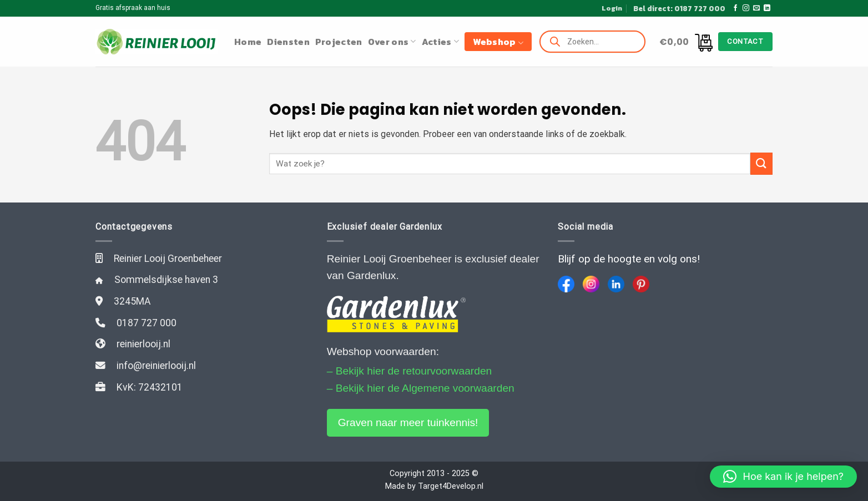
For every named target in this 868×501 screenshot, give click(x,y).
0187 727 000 (147, 323)
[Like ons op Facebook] (735, 8)
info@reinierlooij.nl (156, 366)
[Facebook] (566, 284)
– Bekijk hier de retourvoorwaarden (410, 371)
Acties (440, 42)
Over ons (392, 42)
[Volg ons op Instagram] (746, 8)
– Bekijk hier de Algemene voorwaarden (421, 388)
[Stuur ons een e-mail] (756, 8)
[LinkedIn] (616, 284)
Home (248, 42)
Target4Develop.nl (451, 486)
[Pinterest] (641, 284)
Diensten (288, 42)
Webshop (498, 42)
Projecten (339, 42)
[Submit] (761, 163)
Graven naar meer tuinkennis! (408, 422)
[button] (783, 477)
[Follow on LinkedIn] (767, 8)
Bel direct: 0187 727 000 (679, 8)
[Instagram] (591, 284)
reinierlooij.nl (143, 344)
